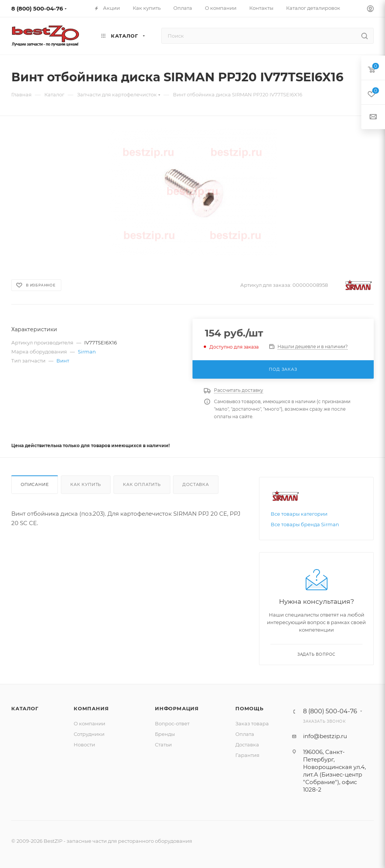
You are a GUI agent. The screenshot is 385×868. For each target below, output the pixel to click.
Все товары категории (299, 514)
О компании (89, 723)
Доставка (196, 484)
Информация (177, 708)
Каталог (25, 708)
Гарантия (247, 755)
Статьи (163, 745)
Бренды (165, 734)
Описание (35, 484)
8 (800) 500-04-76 (37, 8)
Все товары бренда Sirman (305, 524)
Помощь (249, 708)
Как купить (86, 484)
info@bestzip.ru (325, 736)
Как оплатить (142, 484)
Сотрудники (89, 734)
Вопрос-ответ (172, 723)
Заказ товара (252, 723)
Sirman (87, 352)
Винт (63, 361)
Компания (91, 708)
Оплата (245, 734)
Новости (84, 745)
